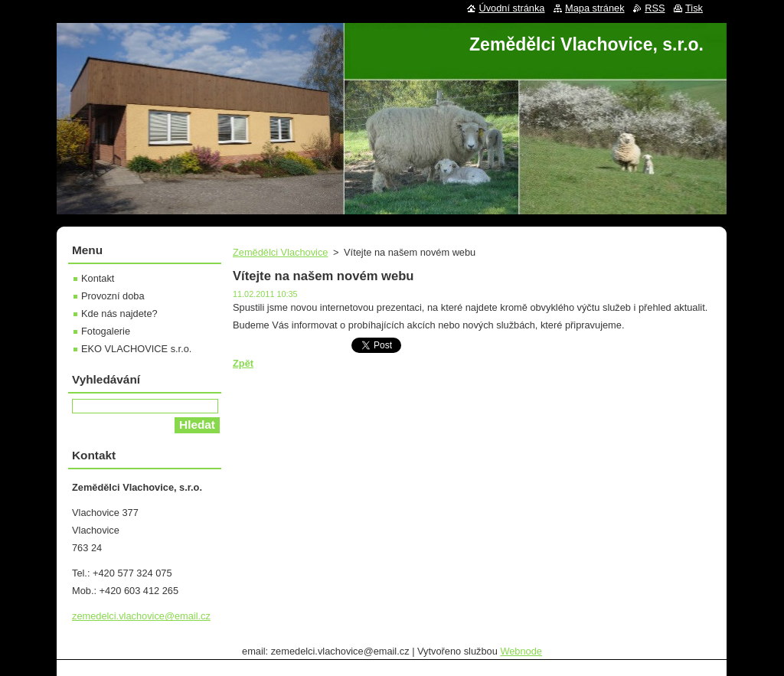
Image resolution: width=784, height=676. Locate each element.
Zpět (243, 363)
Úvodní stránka (511, 8)
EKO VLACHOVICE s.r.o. (136, 349)
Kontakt (98, 278)
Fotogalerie (106, 331)
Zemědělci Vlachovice (280, 252)
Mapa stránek (595, 8)
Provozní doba (113, 296)
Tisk (694, 8)
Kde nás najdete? (119, 314)
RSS (655, 8)
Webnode (521, 651)
